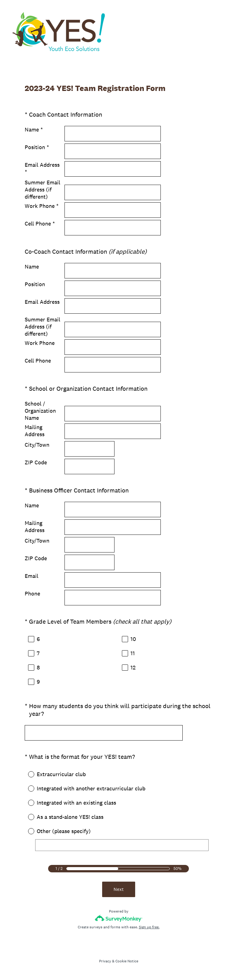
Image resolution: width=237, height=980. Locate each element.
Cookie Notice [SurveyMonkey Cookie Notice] (127, 961)
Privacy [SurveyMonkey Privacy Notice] (105, 961)
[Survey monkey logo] (119, 918)
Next (119, 889)
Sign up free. (149, 927)
